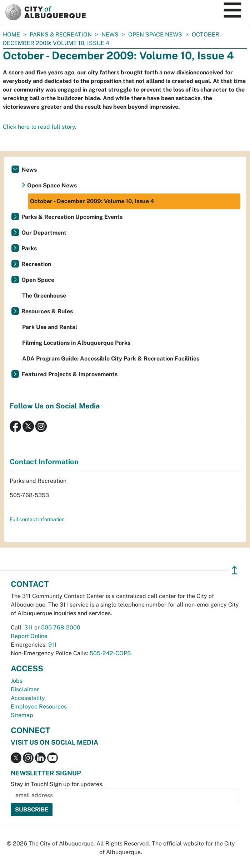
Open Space (38, 280)
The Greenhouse (44, 296)
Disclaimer (25, 689)
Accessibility (28, 698)
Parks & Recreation (61, 35)
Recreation (36, 264)
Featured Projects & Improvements (69, 374)
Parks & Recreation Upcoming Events (72, 217)
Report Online (29, 636)
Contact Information (44, 462)
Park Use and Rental (50, 327)
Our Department (44, 233)
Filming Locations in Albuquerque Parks (76, 343)
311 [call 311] (29, 627)
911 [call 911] (52, 645)
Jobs (17, 681)
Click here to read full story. (40, 127)
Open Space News (155, 35)
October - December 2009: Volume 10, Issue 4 (92, 201)
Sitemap (22, 715)
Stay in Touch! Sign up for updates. (57, 784)
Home (11, 35)
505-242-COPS (110, 653)
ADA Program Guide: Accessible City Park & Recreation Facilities (111, 359)
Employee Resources (39, 707)
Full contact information (37, 519)
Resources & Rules (47, 311)
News (110, 35)
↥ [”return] (234, 570)
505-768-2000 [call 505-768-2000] (61, 627)
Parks (29, 248)
